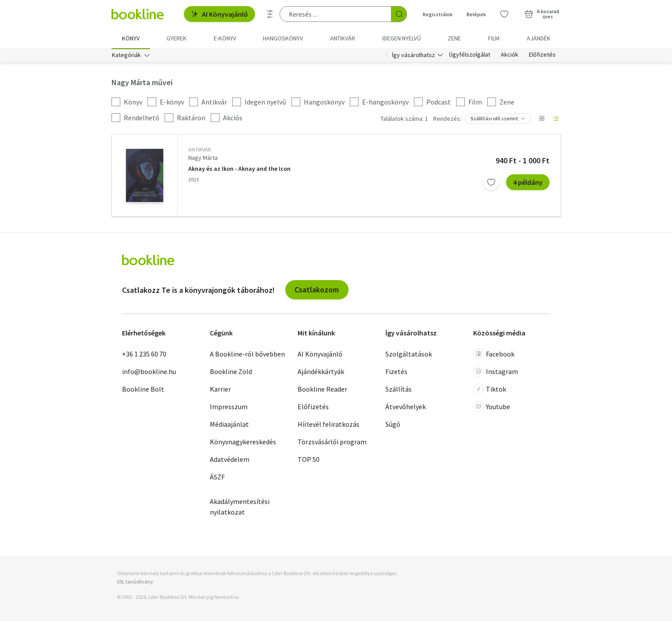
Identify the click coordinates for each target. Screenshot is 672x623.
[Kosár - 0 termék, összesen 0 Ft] (542, 14)
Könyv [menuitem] (131, 38)
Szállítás (399, 390)
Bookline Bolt (143, 390)
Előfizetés (542, 56)
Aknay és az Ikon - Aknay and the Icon (239, 170)
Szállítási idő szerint (494, 120)
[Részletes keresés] (270, 14)
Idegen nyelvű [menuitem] (402, 38)
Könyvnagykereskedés (243, 443)
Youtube (492, 408)
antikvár (199, 151)
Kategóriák (126, 56)
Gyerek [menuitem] (176, 38)
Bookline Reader (322, 390)
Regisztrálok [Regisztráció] (438, 14)
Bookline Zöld (231, 373)
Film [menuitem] (494, 38)
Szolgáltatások (409, 355)
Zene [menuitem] (454, 38)
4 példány (528, 184)
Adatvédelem (230, 461)
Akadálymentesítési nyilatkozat (240, 508)
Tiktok (490, 390)
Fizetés (396, 373)
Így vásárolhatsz (413, 56)
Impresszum (229, 408)
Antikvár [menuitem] (343, 38)
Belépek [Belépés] (476, 14)
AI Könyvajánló (219, 14)
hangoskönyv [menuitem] (283, 38)
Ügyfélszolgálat (470, 56)
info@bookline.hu (149, 373)
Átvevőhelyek (406, 408)
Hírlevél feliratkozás (329, 425)
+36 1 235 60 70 (144, 355)
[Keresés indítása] (399, 14)
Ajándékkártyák (321, 373)
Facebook (494, 355)
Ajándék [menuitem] (539, 38)
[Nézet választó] (542, 120)
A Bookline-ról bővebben (247, 355)
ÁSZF (217, 478)
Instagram (496, 373)
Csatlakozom (317, 291)
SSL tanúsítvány (135, 583)
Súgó (393, 425)
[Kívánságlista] (504, 14)
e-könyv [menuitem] (225, 38)
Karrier (220, 390)
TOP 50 (309, 461)
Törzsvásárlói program (332, 443)
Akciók (510, 56)
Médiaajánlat (229, 425)
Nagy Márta (203, 159)
